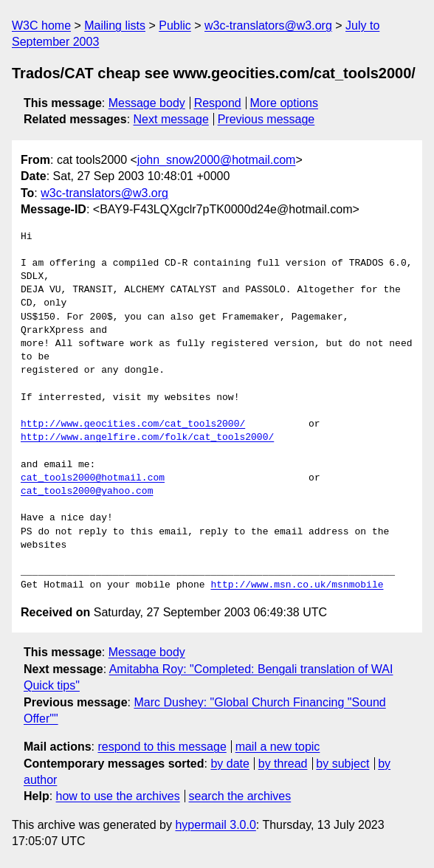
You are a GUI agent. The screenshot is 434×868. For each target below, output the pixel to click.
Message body (147, 103)
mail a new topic (278, 747)
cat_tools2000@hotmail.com (93, 478)
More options (285, 103)
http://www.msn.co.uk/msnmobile (297, 585)
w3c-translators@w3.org (268, 25)
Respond (218, 103)
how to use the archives (118, 796)
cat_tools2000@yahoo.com (87, 492)
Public (175, 25)
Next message (171, 119)
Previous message (266, 119)
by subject (342, 764)
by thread (283, 764)
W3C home (41, 25)
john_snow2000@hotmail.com (217, 160)
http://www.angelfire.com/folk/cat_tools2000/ (147, 438)
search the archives (240, 796)
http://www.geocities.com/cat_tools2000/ (133, 424)
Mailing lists (115, 25)
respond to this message (162, 747)
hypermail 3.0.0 (215, 825)
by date (230, 764)
